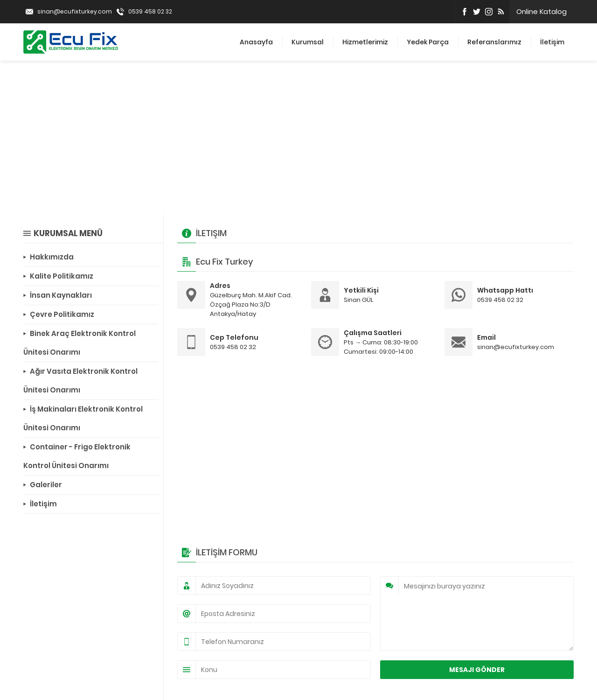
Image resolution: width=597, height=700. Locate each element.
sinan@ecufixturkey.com (75, 11)
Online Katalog (541, 11)
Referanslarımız (494, 42)
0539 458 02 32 (150, 11)
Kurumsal (308, 42)
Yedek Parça (428, 42)
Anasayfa (256, 42)
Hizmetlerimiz (365, 42)
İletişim (552, 42)
